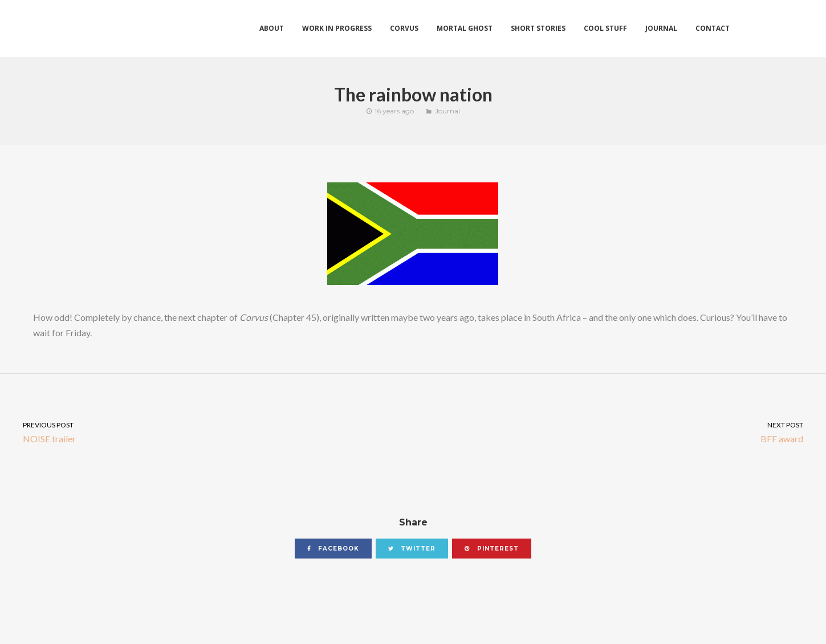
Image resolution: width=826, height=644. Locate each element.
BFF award (620, 432)
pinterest (492, 549)
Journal (447, 111)
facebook (333, 549)
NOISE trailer (207, 432)
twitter (412, 549)
